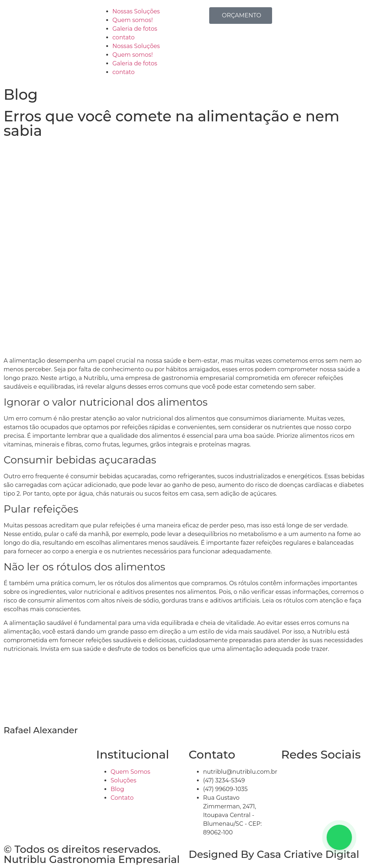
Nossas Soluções (136, 11)
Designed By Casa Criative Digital (274, 854)
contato (124, 37)
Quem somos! (133, 20)
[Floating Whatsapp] (339, 837)
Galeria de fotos (135, 29)
